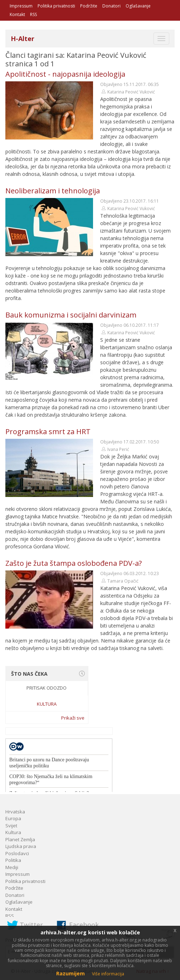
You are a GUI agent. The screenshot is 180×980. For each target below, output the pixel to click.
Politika (13, 860)
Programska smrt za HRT (48, 431)
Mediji (12, 867)
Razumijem (70, 973)
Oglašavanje (138, 6)
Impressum (21, 6)
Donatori (111, 6)
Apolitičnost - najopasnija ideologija (65, 74)
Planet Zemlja (20, 839)
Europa (13, 818)
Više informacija (108, 974)
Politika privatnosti (56, 6)
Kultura (47, 704)
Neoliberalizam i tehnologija (53, 191)
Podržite (89, 6)
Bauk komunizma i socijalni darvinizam (71, 315)
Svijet (11, 826)
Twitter (31, 925)
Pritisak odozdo (47, 688)
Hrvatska (15, 812)
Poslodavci (17, 853)
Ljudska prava (21, 846)
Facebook (84, 925)
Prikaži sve (73, 718)
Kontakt (17, 14)
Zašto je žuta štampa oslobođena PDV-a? (74, 563)
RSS (33, 14)
